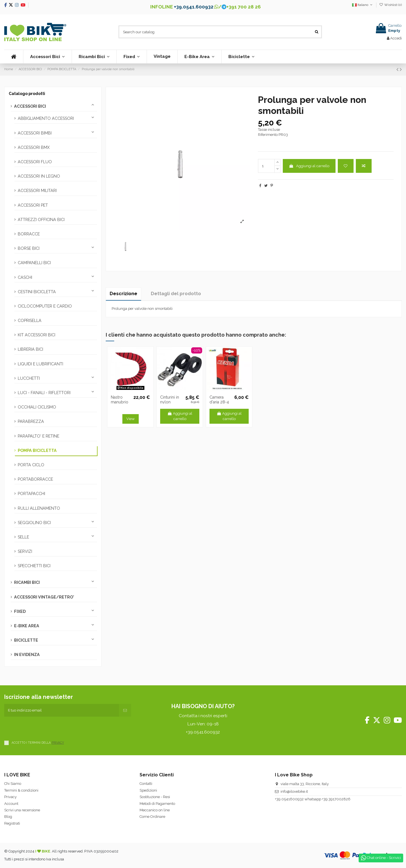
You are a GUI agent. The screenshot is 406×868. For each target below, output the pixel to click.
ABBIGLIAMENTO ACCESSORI (46, 118)
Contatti (146, 784)
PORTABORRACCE (35, 479)
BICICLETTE (26, 640)
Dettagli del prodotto (176, 294)
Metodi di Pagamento (157, 804)
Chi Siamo (13, 784)
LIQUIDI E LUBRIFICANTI (40, 364)
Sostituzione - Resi (155, 797)
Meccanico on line (155, 810)
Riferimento (268, 135)
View (131, 419)
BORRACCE (29, 234)
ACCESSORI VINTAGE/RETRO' (44, 597)
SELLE (23, 537)
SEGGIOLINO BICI (34, 523)
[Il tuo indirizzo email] (62, 710)
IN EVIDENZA (27, 655)
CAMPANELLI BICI (34, 263)
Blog (8, 817)
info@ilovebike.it (294, 791)
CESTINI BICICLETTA (37, 292)
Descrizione (123, 294)
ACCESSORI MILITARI (37, 191)
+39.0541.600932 (194, 7)
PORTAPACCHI (31, 494)
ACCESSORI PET (33, 205)
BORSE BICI (29, 248)
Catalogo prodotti (27, 94)
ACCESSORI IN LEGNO (39, 176)
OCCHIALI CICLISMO (37, 407)
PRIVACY (58, 743)
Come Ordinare (152, 817)
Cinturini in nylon (170, 400)
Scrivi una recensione (22, 810)
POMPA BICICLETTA (37, 450)
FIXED (20, 611)
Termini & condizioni (21, 790)
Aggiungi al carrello (309, 166)
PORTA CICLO (31, 465)
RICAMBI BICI (27, 582)
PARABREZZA (31, 421)
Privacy (10, 797)
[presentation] (47, 728)
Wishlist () (390, 5)
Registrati (12, 823)
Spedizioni (148, 790)
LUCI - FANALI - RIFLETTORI (44, 393)
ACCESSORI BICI (30, 106)
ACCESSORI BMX (34, 147)
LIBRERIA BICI (30, 349)
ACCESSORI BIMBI (35, 133)
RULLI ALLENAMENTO (39, 508)
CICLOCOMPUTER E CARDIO (45, 306)
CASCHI (25, 277)
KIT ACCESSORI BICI (37, 335)
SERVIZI (25, 551)
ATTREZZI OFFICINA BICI (41, 220)
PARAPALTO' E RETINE (38, 436)
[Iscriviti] (125, 710)
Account (11, 804)
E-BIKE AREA (27, 626)
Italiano (363, 5)
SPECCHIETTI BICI (34, 566)
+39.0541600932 (289, 799)
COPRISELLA (30, 321)
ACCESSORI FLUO (35, 162)
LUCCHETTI (29, 378)
